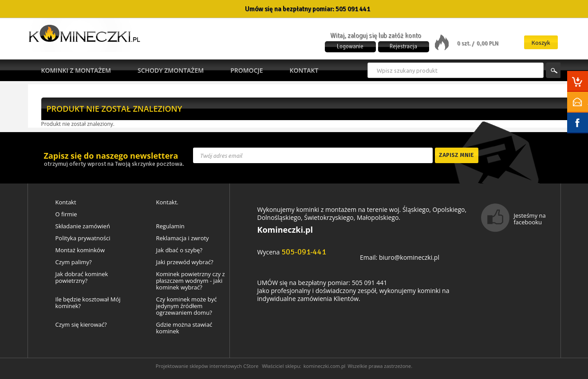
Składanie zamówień (83, 226)
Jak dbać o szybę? (180, 250)
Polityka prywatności (83, 238)
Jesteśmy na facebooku (530, 219)
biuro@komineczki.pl (409, 257)
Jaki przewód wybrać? (185, 262)
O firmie (66, 214)
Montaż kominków (80, 250)
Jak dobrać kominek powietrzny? (82, 277)
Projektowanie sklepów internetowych (199, 366)
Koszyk (541, 43)
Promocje (247, 70)
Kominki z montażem (76, 70)
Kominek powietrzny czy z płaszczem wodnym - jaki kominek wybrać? (191, 281)
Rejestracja (403, 47)
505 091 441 (353, 9)
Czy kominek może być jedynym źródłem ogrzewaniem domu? (187, 306)
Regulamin (170, 226)
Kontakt (304, 70)
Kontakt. (168, 202)
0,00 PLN (487, 43)
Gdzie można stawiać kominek (184, 328)
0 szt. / (466, 43)
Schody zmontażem (171, 70)
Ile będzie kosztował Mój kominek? (88, 303)
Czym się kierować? (81, 325)
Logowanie (350, 47)
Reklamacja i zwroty (183, 238)
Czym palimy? (74, 262)
